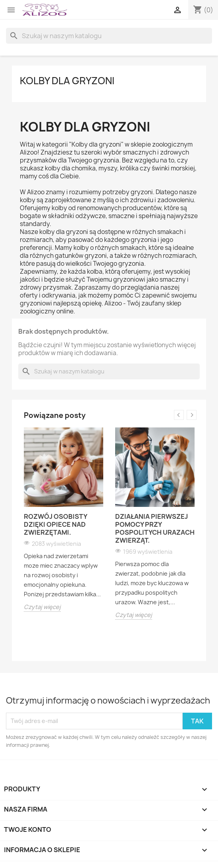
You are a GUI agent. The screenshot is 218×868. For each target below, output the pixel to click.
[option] (64, 520)
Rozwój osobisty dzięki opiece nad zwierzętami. (55, 524)
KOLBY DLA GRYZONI (67, 81)
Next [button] (192, 415)
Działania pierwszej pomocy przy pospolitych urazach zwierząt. (155, 528)
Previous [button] (179, 415)
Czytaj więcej (42, 607)
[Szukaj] (109, 36)
